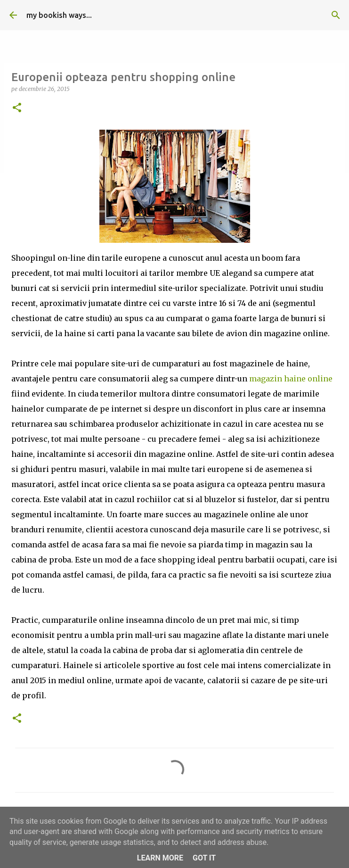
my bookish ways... (59, 15)
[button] (17, 108)
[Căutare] (336, 15)
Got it (204, 858)
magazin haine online (291, 379)
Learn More (160, 858)
